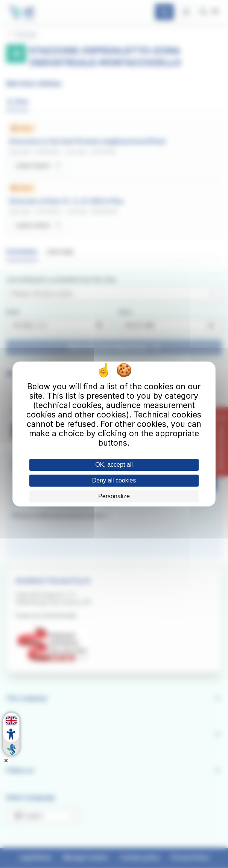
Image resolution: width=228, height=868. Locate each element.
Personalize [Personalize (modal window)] (114, 496)
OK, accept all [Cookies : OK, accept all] (114, 465)
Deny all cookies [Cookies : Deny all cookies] (114, 480)
